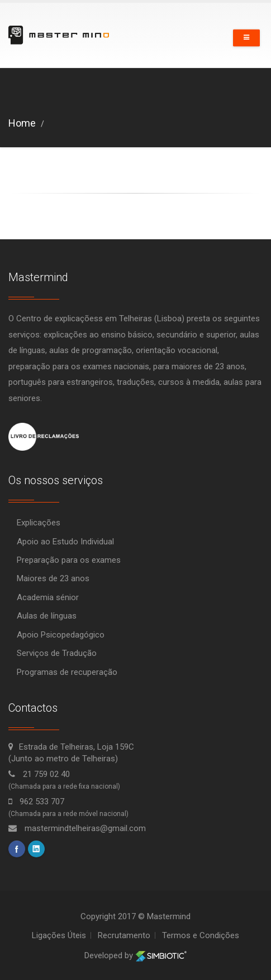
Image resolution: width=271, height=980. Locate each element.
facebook (17, 849)
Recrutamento (124, 935)
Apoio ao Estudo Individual (65, 542)
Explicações (39, 523)
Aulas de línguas (47, 616)
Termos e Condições (201, 935)
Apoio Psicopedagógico (61, 635)
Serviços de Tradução (57, 653)
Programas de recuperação (67, 672)
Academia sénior (48, 597)
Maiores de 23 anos (53, 578)
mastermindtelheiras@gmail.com (77, 828)
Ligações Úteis (59, 935)
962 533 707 (36, 802)
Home (22, 123)
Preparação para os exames (69, 560)
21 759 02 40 (39, 774)
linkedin (36, 849)
